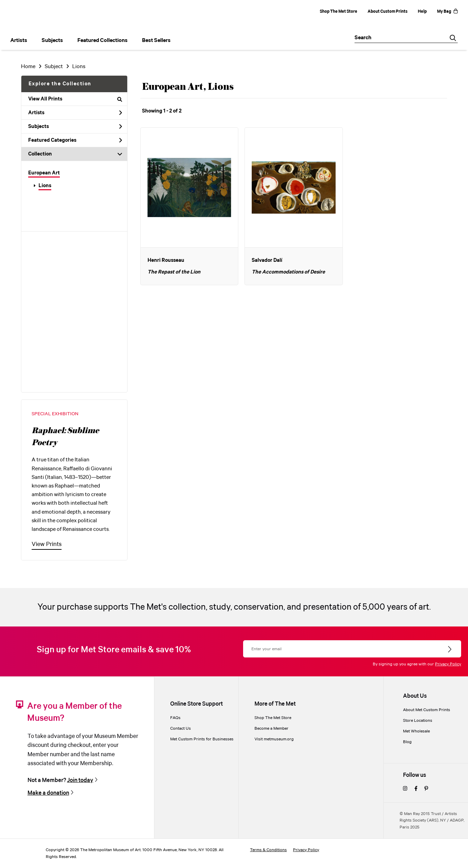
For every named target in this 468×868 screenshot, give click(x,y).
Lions (45, 186)
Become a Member (271, 728)
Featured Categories (75, 140)
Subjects (75, 127)
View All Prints (75, 99)
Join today (80, 780)
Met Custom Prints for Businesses (202, 739)
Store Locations (418, 721)
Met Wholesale (416, 731)
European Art (44, 173)
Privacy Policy (448, 664)
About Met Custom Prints (427, 710)
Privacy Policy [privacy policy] (306, 850)
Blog (407, 742)
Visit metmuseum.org (274, 739)
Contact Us (181, 728)
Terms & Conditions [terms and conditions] (268, 850)
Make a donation (48, 793)
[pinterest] (426, 789)
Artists (75, 113)
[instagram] (405, 789)
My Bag (447, 12)
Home (28, 67)
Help (422, 12)
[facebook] (416, 789)
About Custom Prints (388, 12)
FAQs (175, 718)
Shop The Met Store (339, 12)
